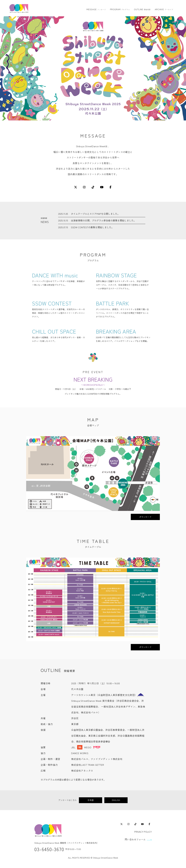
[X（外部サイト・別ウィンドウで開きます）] (121, 824)
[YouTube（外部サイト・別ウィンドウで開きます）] (142, 824)
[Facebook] (110, 187)
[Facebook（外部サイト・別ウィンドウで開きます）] (149, 824)
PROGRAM (120, 9)
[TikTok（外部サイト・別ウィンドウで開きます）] (135, 824)
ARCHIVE (164, 9)
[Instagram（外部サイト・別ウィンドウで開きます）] (128, 824)
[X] (76, 187)
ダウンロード (145, 517)
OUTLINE (142, 9)
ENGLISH (116, 800)
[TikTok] (93, 187)
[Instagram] (84, 187)
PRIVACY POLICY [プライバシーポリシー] (143, 832)
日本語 (91, 800)
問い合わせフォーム (135, 839)
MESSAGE (96, 9)
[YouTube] (102, 187)
